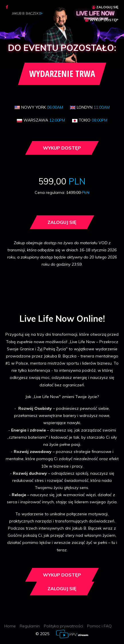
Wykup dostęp (62, 148)
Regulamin (30, 626)
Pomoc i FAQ (99, 626)
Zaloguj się (62, 222)
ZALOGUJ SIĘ (105, 7)
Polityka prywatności (63, 626)
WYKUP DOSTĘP (102, 20)
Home (10, 626)
